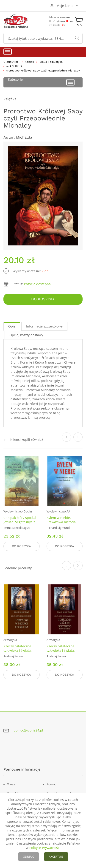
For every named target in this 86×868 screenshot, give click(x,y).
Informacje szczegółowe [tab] (44, 326)
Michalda (24, 137)
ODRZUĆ (29, 857)
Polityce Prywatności (45, 848)
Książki (29, 62)
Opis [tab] (12, 326)
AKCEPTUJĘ (56, 857)
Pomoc (51, 784)
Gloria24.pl (11, 62)
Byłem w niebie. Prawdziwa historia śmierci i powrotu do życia (62, 524)
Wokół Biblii (14, 66)
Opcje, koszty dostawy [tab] (26, 335)
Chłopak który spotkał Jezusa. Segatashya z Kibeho (20, 522)
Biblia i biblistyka (51, 62)
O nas (11, 784)
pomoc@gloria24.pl (28, 730)
